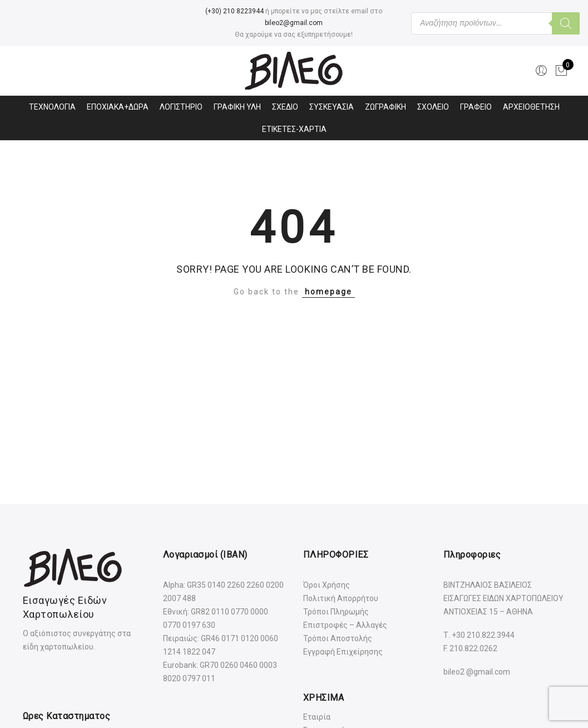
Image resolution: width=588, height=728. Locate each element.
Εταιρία (317, 717)
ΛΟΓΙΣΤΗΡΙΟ (181, 107)
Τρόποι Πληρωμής (336, 612)
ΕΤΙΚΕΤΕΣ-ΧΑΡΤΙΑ (294, 129)
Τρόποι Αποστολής (338, 638)
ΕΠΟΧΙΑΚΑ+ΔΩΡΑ (118, 107)
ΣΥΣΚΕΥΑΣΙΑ (332, 107)
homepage (328, 292)
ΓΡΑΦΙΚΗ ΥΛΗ (237, 107)
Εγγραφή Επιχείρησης (343, 652)
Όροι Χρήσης (327, 585)
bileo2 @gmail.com (477, 672)
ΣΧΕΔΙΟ (285, 107)
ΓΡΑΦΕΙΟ (476, 107)
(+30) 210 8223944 (234, 11)
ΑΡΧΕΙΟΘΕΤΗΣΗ (531, 107)
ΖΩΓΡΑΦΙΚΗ (386, 107)
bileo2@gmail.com (294, 23)
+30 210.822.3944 (483, 635)
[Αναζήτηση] (566, 23)
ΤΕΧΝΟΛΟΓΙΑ (52, 107)
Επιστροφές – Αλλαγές (345, 625)
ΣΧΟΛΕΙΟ (433, 107)
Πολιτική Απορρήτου (341, 598)
